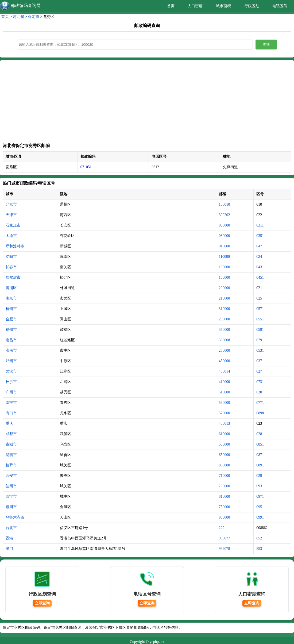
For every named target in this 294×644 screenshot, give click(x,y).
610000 (225, 434)
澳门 (9, 549)
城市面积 (223, 6)
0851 (260, 444)
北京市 (11, 204)
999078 (225, 549)
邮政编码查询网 (26, 5)
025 (259, 298)
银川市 (11, 507)
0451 (260, 277)
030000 (225, 236)
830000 (225, 517)
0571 (260, 309)
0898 (260, 413)
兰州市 (11, 486)
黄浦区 (11, 288)
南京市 (11, 298)
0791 (260, 340)
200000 (225, 288)
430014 (225, 371)
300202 (225, 215)
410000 (225, 382)
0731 (260, 382)
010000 (225, 246)
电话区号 (280, 6)
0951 (260, 507)
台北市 (11, 528)
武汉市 (11, 371)
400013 (225, 423)
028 (259, 434)
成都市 (11, 434)
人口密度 (195, 6)
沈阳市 (11, 257)
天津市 (11, 215)
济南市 (11, 350)
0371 (260, 361)
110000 (224, 257)
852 (259, 538)
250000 (225, 350)
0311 (260, 225)
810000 (225, 497)
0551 (260, 319)
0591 (260, 330)
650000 (225, 455)
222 (222, 528)
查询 (266, 45)
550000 (225, 444)
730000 (225, 486)
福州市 (11, 330)
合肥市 (11, 319)
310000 (225, 309)
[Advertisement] (147, 103)
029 (259, 476)
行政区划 (252, 6)
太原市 (11, 236)
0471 (260, 246)
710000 (225, 476)
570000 (225, 413)
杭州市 (11, 309)
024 (259, 257)
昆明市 (11, 455)
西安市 (11, 476)
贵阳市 (11, 444)
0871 (260, 455)
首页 (171, 6)
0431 (260, 267)
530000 (225, 403)
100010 (225, 204)
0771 (260, 403)
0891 (260, 465)
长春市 (11, 267)
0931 (260, 486)
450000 (225, 361)
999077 (225, 538)
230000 (225, 319)
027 (259, 371)
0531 (260, 350)
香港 (9, 538)
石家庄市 (13, 225)
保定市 (34, 17)
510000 (225, 392)
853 (259, 549)
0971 (260, 497)
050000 (225, 225)
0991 (260, 517)
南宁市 (11, 403)
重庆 (9, 423)
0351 (260, 236)
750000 (225, 507)
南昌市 (11, 340)
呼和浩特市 (15, 246)
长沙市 (11, 382)
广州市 (11, 392)
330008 (225, 340)
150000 (225, 277)
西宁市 (11, 497)
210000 (225, 298)
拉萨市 (11, 465)
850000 (225, 465)
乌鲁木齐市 (15, 517)
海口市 (11, 413)
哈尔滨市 (13, 277)
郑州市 (11, 361)
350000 (225, 330)
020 (259, 392)
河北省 (18, 17)
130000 (225, 267)
